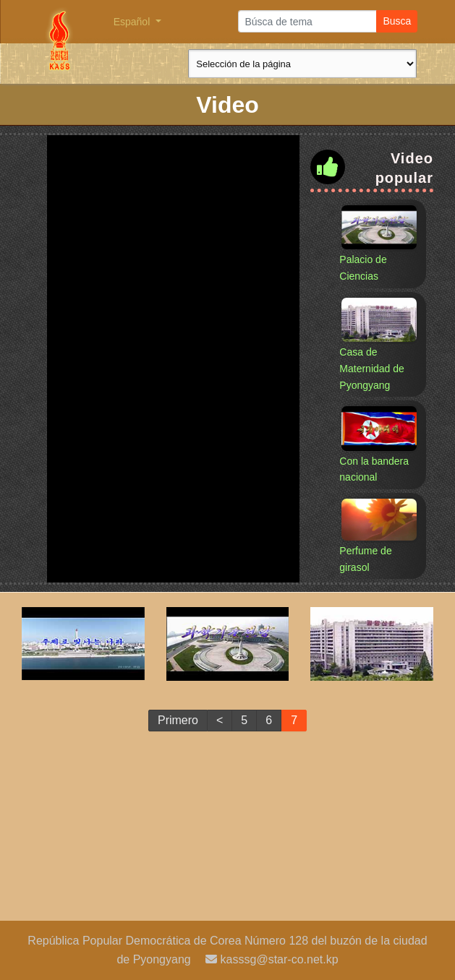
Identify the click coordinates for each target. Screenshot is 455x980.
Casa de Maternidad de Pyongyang (372, 368)
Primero (178, 720)
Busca (397, 21)
